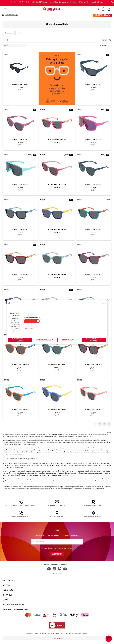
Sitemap (86, 627)
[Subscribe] (57, 554)
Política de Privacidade (66, 548)
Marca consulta (102, 15)
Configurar (29, 328)
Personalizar (69, 340)
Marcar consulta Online (13, 605)
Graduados (9, 33)
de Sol (20, 33)
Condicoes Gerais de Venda (73, 627)
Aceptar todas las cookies (94, 340)
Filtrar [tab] (109, 432)
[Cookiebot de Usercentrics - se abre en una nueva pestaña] (96, 303)
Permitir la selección (45, 340)
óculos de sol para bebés (48, 440)
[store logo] (51, 9)
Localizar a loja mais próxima (15, 609)
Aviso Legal (29, 627)
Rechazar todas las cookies (20, 340)
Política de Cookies (56, 627)
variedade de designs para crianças (34, 471)
